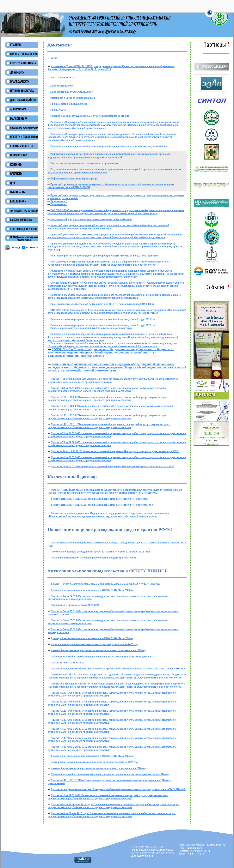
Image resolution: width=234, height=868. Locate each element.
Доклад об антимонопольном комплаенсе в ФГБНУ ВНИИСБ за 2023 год (93, 590)
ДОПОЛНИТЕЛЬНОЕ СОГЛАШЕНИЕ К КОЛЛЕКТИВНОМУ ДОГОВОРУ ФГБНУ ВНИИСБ (100, 499)
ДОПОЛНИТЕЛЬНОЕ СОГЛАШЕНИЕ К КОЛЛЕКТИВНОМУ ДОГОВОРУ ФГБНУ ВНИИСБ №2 (102, 505)
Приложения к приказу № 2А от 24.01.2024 (75, 605)
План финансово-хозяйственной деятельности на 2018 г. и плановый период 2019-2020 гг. (102, 304)
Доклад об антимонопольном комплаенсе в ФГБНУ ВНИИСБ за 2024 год (93, 638)
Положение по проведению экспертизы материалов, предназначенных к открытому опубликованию (109, 146)
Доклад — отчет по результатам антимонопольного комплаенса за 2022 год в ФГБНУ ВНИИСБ (105, 584)
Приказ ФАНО (58, 110)
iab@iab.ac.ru (194, 848)
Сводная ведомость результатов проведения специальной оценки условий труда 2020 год (103, 325)
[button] (210, 15)
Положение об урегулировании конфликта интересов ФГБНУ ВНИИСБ (91, 220)
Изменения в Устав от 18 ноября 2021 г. (73, 98)
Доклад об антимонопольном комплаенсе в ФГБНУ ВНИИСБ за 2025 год (93, 756)
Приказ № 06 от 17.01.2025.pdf (68, 663)
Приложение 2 (58, 204)
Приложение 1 (58, 201)
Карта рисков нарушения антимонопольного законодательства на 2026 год (94, 762)
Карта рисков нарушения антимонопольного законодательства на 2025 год (94, 644)
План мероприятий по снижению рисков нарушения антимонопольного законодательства (103, 657)
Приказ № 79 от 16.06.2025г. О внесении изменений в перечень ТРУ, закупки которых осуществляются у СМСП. (115, 451)
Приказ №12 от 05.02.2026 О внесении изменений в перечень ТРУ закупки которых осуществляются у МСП (113, 467)
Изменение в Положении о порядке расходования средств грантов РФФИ (93, 558)
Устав (54, 58)
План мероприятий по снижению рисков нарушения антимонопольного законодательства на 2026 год (110, 774)
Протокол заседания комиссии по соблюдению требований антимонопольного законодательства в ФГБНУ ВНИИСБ (118, 669)
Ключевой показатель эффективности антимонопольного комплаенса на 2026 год (99, 768)
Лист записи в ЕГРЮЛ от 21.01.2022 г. (72, 92)
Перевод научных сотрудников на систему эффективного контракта (90, 116)
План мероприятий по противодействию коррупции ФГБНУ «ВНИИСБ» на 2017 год (99, 256)
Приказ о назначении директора (69, 104)
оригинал (159, 238)
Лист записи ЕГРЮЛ (62, 78)
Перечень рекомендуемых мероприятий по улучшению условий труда (91, 328)
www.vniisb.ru (145, 856)
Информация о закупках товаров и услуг (74, 178)
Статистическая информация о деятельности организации (84, 163)
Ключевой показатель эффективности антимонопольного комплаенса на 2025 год (99, 650)
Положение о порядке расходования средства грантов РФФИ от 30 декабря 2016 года (100, 552)
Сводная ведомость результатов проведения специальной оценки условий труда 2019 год (103, 319)
